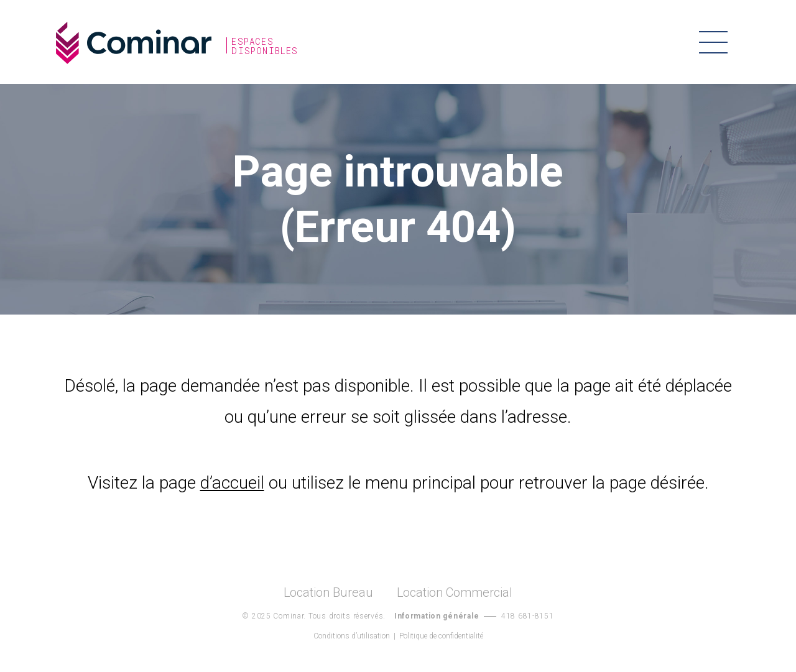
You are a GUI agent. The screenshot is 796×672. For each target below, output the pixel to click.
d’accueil (232, 483)
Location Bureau (328, 593)
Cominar (134, 43)
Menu (714, 42)
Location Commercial (455, 593)
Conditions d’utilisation (352, 636)
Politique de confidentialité (441, 636)
